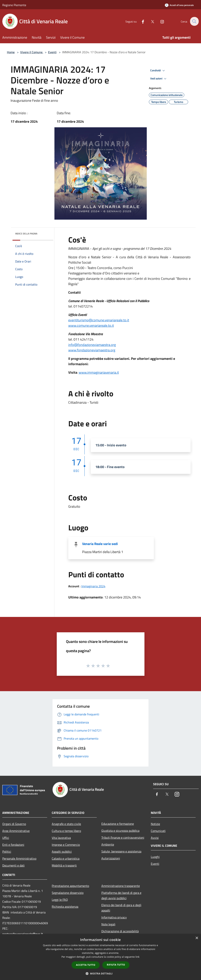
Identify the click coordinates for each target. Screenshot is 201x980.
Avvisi (155, 838)
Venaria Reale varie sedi (100, 544)
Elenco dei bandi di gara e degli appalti (121, 908)
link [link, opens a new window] (137, 957)
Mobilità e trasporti (64, 865)
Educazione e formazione (118, 824)
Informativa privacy (114, 917)
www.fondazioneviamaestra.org (92, 350)
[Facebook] (141, 21)
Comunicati (158, 831)
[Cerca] (194, 21)
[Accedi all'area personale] (179, 5)
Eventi (52, 52)
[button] (101, 973)
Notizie (155, 824)
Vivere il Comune (32, 52)
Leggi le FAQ (60, 900)
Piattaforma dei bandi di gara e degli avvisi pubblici (121, 895)
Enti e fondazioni (13, 845)
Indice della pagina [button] (26, 234)
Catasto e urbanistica (66, 858)
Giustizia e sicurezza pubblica (120, 831)
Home (11, 52)
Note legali (108, 924)
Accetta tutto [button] (86, 965)
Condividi (158, 71)
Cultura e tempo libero (66, 831)
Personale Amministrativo (19, 858)
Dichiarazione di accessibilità (120, 931)
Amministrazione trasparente (121, 886)
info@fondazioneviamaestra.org (92, 345)
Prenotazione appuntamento (70, 886)
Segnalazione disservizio (68, 893)
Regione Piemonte (14, 5)
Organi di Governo (14, 824)
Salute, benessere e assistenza (121, 851)
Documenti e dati (13, 865)
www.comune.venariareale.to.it (91, 325)
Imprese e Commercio (66, 845)
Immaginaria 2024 (93, 586)
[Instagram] (160, 21)
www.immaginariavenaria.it (99, 372)
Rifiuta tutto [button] (116, 965)
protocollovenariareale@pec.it (23, 934)
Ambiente (108, 844)
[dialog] (100, 957)
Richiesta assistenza (65, 907)
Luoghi (155, 857)
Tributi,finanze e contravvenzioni (123, 837)
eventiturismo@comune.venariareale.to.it (99, 320)
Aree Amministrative (16, 831)
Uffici (6, 838)
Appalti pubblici (62, 852)
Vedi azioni (159, 79)
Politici (7, 852)
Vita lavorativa (61, 838)
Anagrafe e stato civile (66, 824)
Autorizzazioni (111, 858)
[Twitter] (150, 21)
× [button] (197, 938)
